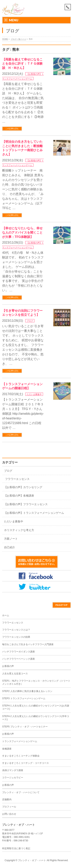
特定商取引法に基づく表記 (16, 848)
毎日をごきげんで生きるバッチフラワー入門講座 (28, 644)
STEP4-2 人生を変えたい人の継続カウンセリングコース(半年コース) (36, 718)
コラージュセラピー (13, 778)
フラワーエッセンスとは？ (16, 630)
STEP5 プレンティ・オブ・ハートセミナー (25, 727)
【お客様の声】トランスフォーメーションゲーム (34, 513)
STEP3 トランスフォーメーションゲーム (24, 698)
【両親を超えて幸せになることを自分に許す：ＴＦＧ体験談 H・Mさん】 (22, 64)
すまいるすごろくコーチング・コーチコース (26, 763)
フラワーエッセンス (17, 479)
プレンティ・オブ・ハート (32, 860)
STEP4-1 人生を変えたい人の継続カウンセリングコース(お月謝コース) (36, 707)
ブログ (30, 321)
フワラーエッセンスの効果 (16, 637)
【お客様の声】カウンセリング (23, 487)
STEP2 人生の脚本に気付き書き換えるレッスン (27, 691)
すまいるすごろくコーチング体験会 (21, 756)
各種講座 (7, 749)
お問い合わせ (9, 814)
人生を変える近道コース (15, 674)
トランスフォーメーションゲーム (20, 741)
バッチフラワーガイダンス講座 (18, 652)
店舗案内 (7, 799)
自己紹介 (10, 547)
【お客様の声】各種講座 (19, 496)
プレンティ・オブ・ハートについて (21, 792)
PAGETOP (62, 605)
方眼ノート (11, 539)
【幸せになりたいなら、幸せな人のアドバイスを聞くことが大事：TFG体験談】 (22, 232)
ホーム (6, 615)
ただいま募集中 (34, 394)
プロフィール (9, 807)
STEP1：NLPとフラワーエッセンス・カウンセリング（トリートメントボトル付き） (36, 682)
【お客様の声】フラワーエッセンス (26, 504)
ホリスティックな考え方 (19, 530)
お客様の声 (8, 666)
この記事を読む (12, 129)
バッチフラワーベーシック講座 (18, 659)
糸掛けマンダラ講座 (13, 770)
